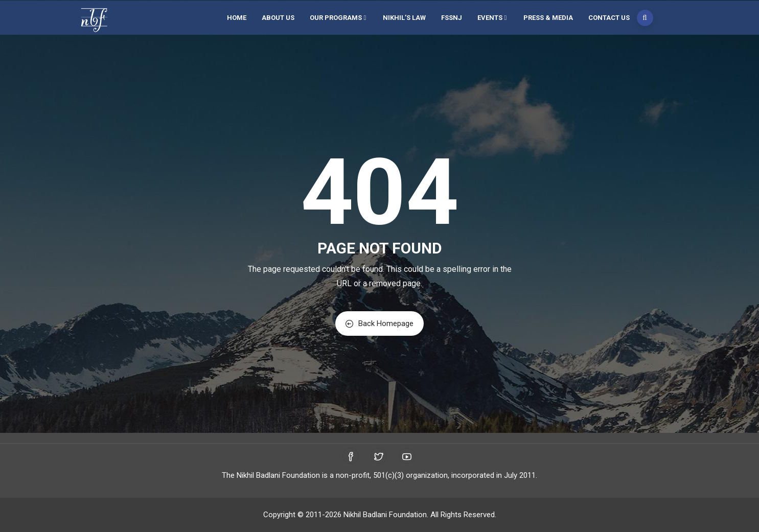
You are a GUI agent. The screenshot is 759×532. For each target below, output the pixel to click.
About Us (278, 18)
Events (493, 18)
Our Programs (339, 18)
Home (237, 18)
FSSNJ (452, 18)
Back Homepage (379, 323)
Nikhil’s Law (404, 18)
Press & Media (548, 18)
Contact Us (609, 18)
